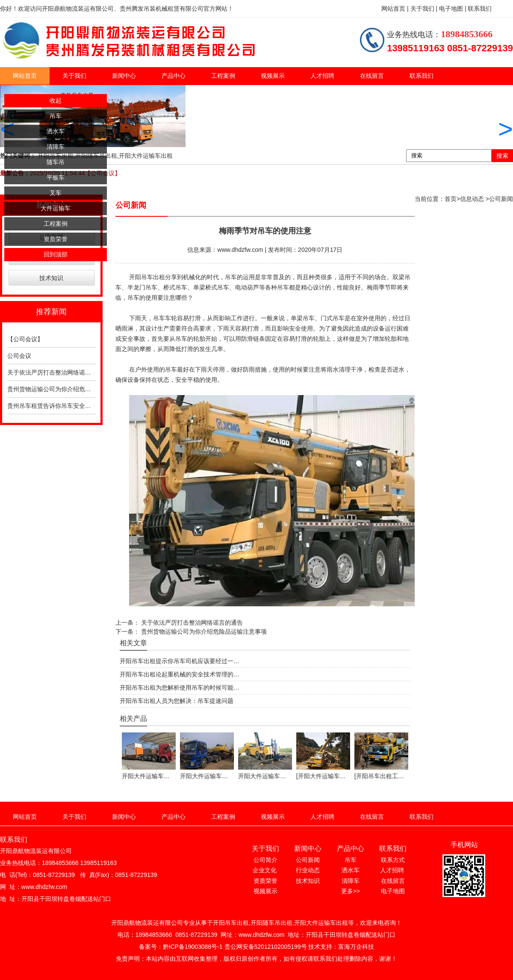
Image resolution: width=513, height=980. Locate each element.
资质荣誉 (56, 239)
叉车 (56, 193)
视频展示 (273, 76)
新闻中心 (124, 76)
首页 (451, 199)
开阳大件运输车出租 (146, 156)
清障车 (56, 147)
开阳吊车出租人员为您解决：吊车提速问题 (177, 701)
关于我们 (74, 76)
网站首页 (25, 76)
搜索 (502, 156)
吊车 (56, 116)
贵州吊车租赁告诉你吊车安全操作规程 (58, 406)
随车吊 (56, 162)
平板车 (56, 177)
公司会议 (19, 356)
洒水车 (56, 131)
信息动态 (472, 199)
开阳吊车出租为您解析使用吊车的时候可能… (180, 688)
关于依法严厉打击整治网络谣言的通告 (58, 372)
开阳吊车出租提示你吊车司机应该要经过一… (180, 661)
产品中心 (174, 76)
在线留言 (372, 76)
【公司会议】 (25, 339)
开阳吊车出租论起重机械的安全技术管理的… (180, 674)
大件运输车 (56, 208)
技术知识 (51, 278)
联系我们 (422, 76)
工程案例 (223, 76)
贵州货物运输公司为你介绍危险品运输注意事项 (70, 389)
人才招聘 (322, 76)
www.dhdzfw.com (240, 250)
